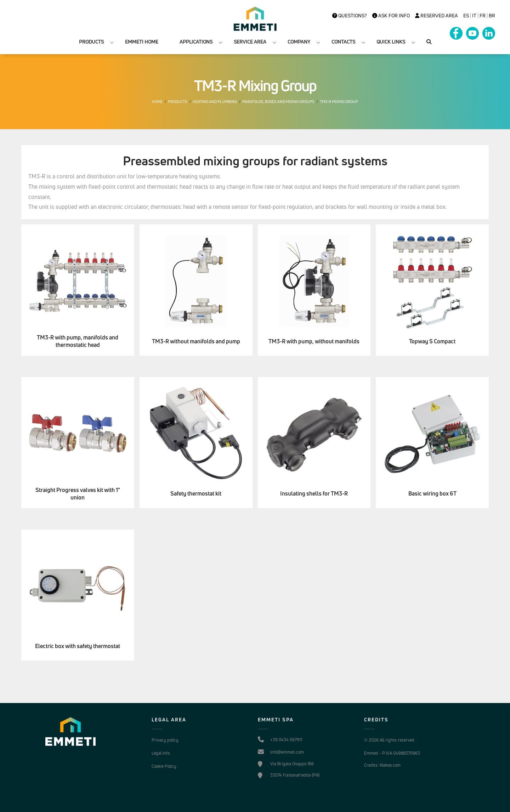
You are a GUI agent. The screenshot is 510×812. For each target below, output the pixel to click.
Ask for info (391, 16)
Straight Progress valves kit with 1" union (78, 494)
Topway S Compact (432, 341)
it (474, 16)
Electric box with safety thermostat (78, 646)
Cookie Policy (164, 766)
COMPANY (299, 42)
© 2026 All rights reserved (389, 740)
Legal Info (161, 753)
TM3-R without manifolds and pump (196, 341)
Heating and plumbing (215, 102)
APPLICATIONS (196, 42)
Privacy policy (165, 740)
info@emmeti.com (287, 752)
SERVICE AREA (250, 42)
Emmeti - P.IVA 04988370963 (392, 753)
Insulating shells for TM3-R (314, 494)
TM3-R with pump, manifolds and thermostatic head (78, 341)
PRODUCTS (91, 42)
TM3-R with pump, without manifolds (314, 341)
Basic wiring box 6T (432, 494)
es (466, 16)
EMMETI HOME (142, 42)
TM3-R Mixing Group (339, 102)
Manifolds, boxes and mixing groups (278, 102)
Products (178, 102)
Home (157, 102)
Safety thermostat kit (196, 494)
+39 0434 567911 (286, 740)
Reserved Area (437, 16)
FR (483, 16)
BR (492, 16)
